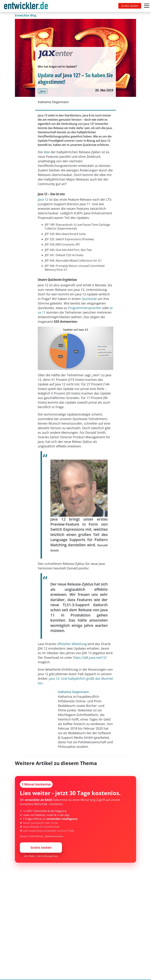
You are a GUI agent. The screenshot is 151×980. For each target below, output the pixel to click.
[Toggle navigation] (27, 6)
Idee (47, 152)
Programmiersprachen (85, 308)
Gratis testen (130, 6)
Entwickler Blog (26, 15)
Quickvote (89, 299)
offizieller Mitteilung (72, 644)
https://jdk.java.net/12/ (90, 657)
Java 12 (43, 199)
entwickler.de (26, 7)
